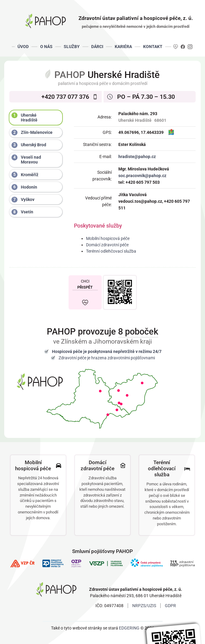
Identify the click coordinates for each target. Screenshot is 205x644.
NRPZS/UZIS (144, 606)
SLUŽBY (72, 47)
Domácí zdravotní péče (107, 245)
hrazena (99, 358)
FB (183, 47)
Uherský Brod (29, 145)
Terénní (162, 462)
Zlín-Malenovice (32, 133)
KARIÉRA (123, 47)
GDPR (170, 606)
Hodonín (24, 187)
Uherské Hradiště (24, 117)
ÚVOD (23, 47)
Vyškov (23, 200)
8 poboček (138, 332)
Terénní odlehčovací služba (111, 251)
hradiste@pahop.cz (137, 157)
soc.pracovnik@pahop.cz (142, 176)
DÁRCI (97, 47)
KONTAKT (153, 47)
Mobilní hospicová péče (108, 238)
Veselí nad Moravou (26, 159)
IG (190, 47)
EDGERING (129, 628)
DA (176, 47)
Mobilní (33, 462)
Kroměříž (25, 175)
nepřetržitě (124, 351)
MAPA (171, 132)
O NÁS (46, 47)
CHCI (85, 284)
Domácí (98, 462)
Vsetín (22, 212)
